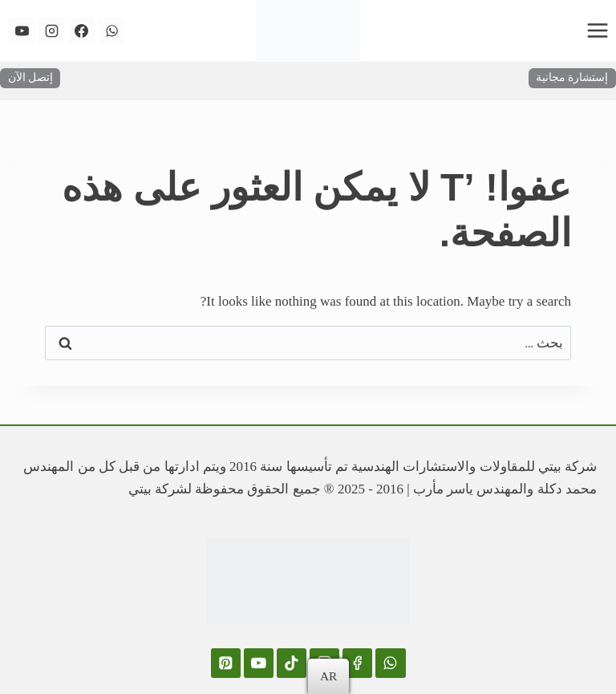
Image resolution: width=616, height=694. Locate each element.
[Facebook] (82, 30)
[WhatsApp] (111, 30)
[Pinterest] (226, 663)
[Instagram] (51, 30)
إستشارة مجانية (572, 77)
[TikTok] (292, 663)
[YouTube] (22, 30)
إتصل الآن (30, 77)
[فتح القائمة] (597, 30)
